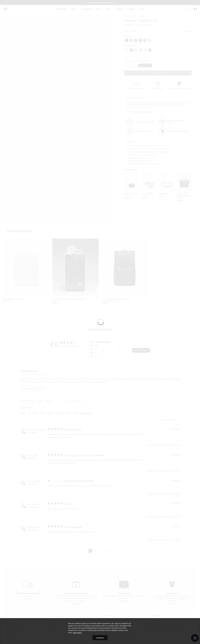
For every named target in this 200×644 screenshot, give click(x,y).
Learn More (77, 632)
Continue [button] (100, 638)
